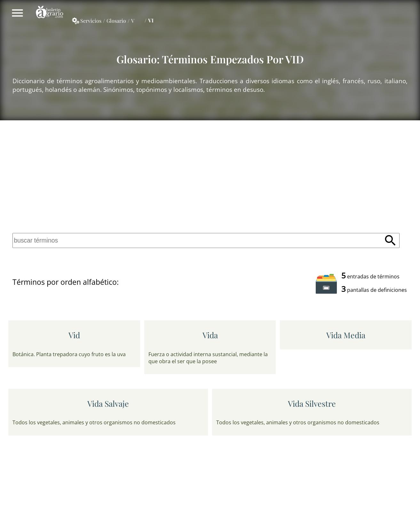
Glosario (116, 21)
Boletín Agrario (50, 13)
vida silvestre (312, 403)
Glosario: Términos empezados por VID (210, 59)
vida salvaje (108, 403)
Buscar (390, 240)
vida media (346, 335)
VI (151, 20)
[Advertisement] (210, 176)
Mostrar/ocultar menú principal (17, 13)
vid (74, 335)
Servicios (91, 21)
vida (210, 335)
